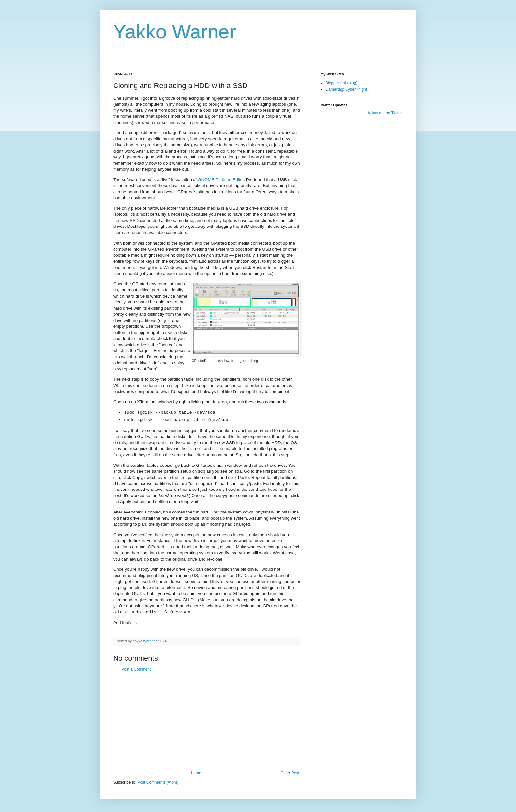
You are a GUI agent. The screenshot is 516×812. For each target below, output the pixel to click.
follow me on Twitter (385, 113)
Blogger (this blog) (341, 83)
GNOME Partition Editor (221, 180)
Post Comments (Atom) (158, 782)
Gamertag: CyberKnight (346, 89)
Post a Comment (136, 669)
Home (196, 773)
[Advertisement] (207, 721)
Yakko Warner (175, 32)
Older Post (290, 773)
